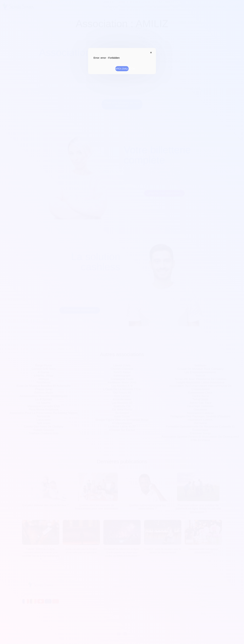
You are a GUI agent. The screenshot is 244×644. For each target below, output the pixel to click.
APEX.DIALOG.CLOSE (150, 53)
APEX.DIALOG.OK (122, 69)
